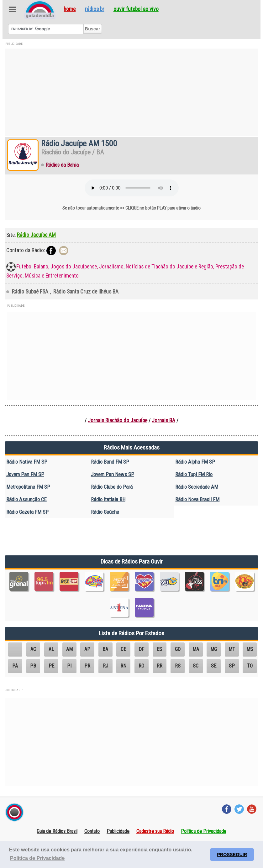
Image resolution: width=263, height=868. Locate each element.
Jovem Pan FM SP (25, 474)
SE (214, 666)
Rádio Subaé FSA (30, 292)
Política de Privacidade (204, 831)
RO (141, 666)
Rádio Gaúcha (105, 512)
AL (51, 649)
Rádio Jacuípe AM (36, 235)
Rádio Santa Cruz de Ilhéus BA (86, 292)
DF (141, 649)
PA (15, 666)
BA (105, 649)
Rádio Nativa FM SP (27, 462)
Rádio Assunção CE (26, 499)
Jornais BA (163, 420)
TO (250, 666)
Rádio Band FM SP (110, 462)
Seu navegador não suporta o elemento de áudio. (132, 188)
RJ (105, 666)
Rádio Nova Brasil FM (197, 499)
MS (250, 649)
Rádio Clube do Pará (112, 487)
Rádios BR (95, 9)
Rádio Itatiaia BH (108, 499)
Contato (92, 831)
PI (69, 666)
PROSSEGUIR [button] (232, 855)
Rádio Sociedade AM (197, 487)
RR (160, 666)
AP (87, 649)
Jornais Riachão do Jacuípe (118, 420)
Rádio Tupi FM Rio (194, 474)
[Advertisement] (131, 92)
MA (196, 649)
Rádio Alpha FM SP (195, 462)
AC (33, 649)
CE (123, 649)
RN (123, 666)
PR (87, 666)
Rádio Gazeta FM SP (27, 512)
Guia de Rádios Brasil (57, 831)
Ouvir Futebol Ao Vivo (136, 9)
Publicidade (118, 831)
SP (232, 666)
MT (232, 649)
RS (178, 666)
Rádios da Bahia (62, 165)
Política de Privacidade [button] (37, 858)
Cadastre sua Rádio (155, 831)
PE (51, 666)
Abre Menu (13, 9)
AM (69, 649)
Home (70, 9)
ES (159, 649)
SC (196, 666)
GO (178, 649)
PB (33, 666)
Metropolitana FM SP (28, 487)
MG (214, 649)
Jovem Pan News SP (113, 474)
